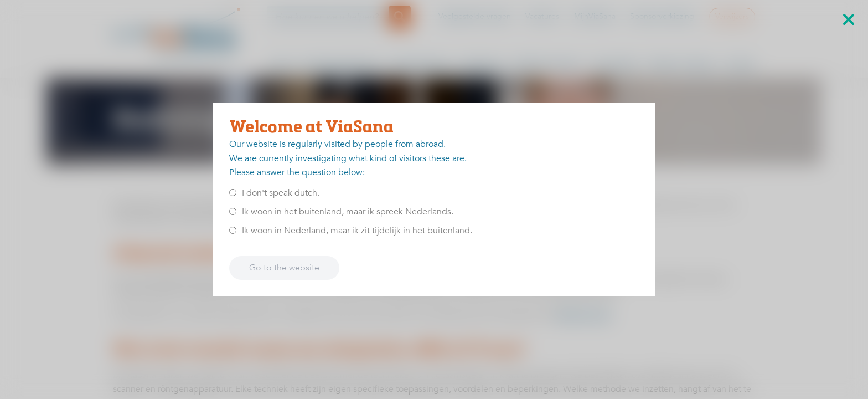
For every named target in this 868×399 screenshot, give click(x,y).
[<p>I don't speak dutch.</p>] (233, 193)
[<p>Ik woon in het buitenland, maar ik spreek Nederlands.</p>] (233, 211)
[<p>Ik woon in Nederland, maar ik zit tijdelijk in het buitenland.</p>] (233, 230)
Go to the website (284, 268)
